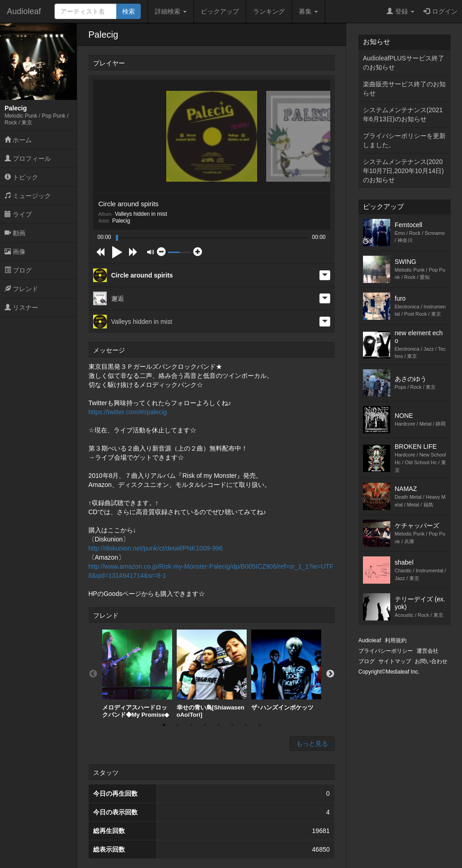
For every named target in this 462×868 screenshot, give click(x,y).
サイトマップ (395, 661)
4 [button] (205, 725)
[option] (137, 674)
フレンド (21, 289)
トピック (21, 177)
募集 (308, 11)
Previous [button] (93, 674)
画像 (15, 252)
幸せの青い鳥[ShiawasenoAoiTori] (212, 674)
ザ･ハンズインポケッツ (286, 670)
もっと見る (312, 744)
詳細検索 (171, 11)
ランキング (269, 11)
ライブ (18, 214)
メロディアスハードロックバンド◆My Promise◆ (137, 674)
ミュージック (28, 196)
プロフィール (28, 159)
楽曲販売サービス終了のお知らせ (404, 89)
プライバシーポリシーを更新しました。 (404, 140)
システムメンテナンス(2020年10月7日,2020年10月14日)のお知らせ (403, 171)
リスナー (21, 308)
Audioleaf (24, 11)
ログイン (440, 11)
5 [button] (219, 725)
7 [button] (246, 725)
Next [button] (330, 674)
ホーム (18, 140)
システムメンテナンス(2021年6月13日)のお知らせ (403, 114)
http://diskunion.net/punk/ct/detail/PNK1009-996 (156, 548)
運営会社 (427, 651)
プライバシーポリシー (386, 651)
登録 (400, 11)
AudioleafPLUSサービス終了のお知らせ (404, 63)
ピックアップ (220, 11)
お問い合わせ (431, 661)
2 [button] (178, 725)
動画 (15, 233)
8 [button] (259, 725)
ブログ (18, 270)
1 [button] (164, 725)
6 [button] (232, 725)
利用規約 (396, 640)
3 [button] (191, 725)
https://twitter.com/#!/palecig (128, 412)
